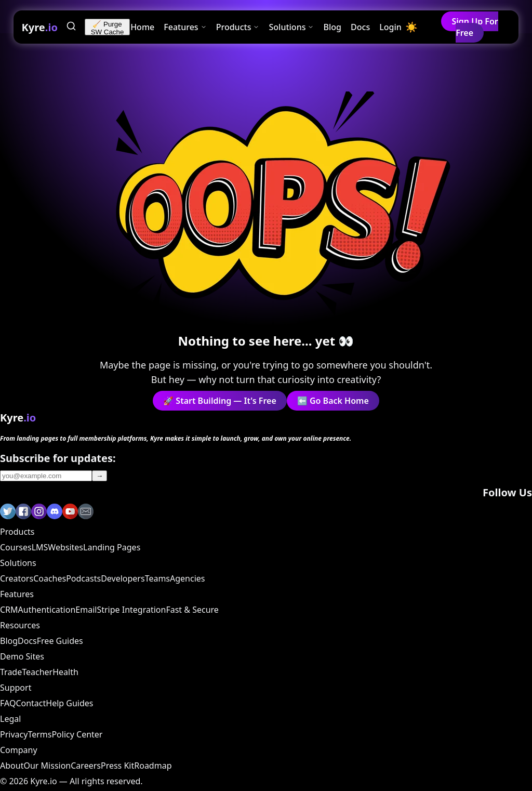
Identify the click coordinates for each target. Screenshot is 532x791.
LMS (40, 547)
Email (86, 610)
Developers (123, 578)
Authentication (47, 610)
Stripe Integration (131, 610)
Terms (39, 734)
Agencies (187, 578)
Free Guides (60, 641)
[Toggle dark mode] (411, 27)
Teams (157, 578)
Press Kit (117, 766)
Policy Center (77, 734)
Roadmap (153, 766)
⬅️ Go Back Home (333, 401)
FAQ (8, 703)
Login (390, 27)
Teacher (37, 672)
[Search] (71, 27)
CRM (9, 610)
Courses (16, 547)
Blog (332, 27)
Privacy (14, 734)
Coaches (50, 578)
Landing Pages (112, 547)
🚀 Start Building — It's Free (220, 401)
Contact (31, 703)
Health (65, 672)
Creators (17, 578)
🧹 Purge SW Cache (108, 28)
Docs (360, 27)
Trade (11, 672)
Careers (86, 766)
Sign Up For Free (475, 27)
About (12, 766)
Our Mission (47, 766)
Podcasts (83, 578)
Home (142, 27)
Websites (65, 547)
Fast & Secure (192, 610)
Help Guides (69, 703)
